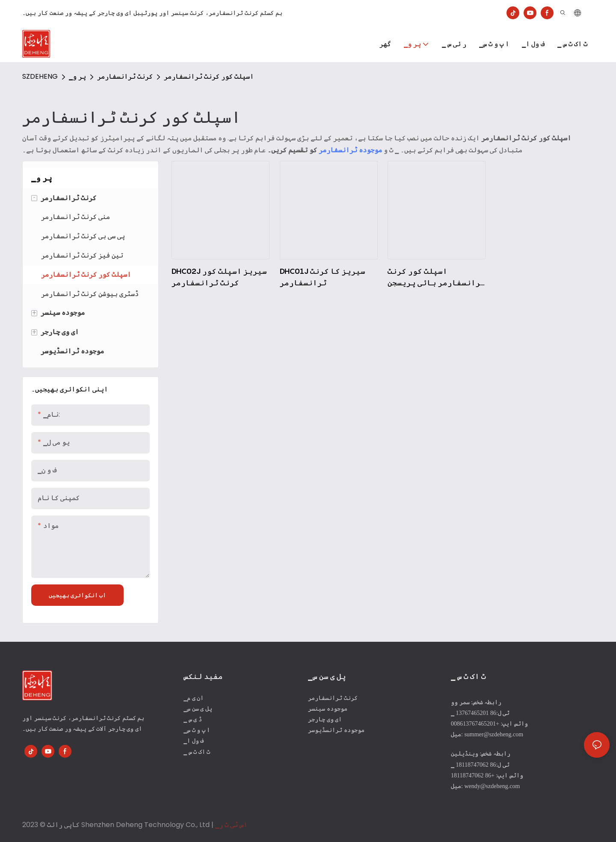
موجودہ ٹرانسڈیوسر (336, 730)
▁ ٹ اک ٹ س (197, 752)
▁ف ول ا (194, 741)
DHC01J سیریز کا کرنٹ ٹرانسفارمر (323, 277)
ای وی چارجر (325, 719)
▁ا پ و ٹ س (197, 730)
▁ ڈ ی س (193, 719)
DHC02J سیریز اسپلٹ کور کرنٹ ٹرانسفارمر (219, 277)
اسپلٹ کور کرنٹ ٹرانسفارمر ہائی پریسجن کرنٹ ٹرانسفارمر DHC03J (436, 277)
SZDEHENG (40, 76)
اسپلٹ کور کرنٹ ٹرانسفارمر (209, 76)
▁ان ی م (194, 698)
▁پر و (77, 76)
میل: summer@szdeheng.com (487, 734)
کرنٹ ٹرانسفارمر (125, 76)
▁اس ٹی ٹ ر (231, 825)
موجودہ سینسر (328, 709)
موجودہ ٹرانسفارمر (350, 150)
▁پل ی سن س (198, 709)
